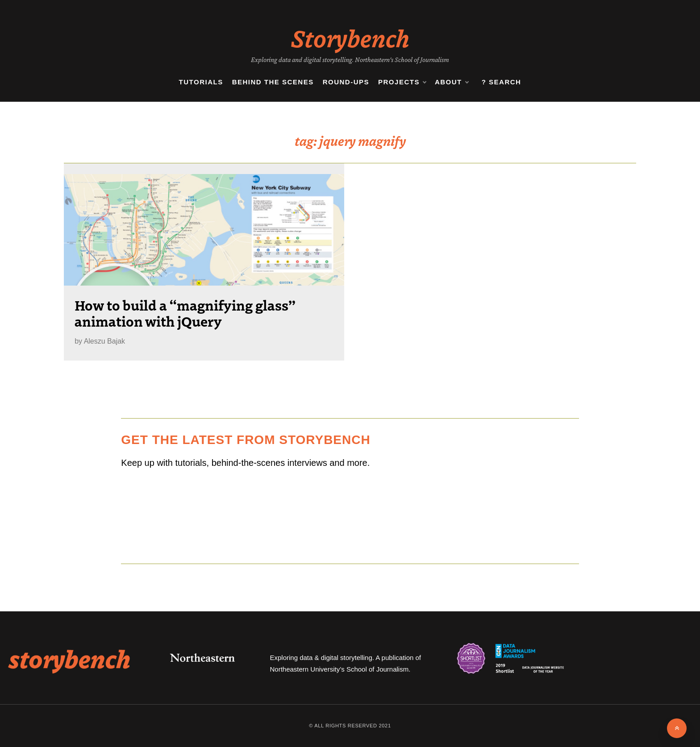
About (452, 82)
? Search (502, 82)
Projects (402, 82)
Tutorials (201, 82)
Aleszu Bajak (105, 341)
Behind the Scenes (273, 82)
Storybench (350, 37)
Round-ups (346, 82)
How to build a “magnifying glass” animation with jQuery (185, 313)
